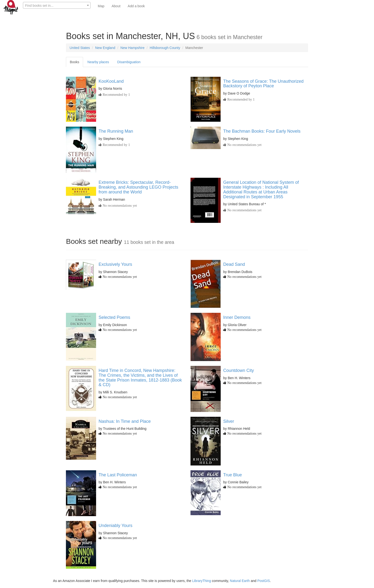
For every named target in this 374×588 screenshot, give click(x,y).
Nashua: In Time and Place (125, 421)
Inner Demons (237, 317)
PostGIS (264, 581)
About (116, 6)
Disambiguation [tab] (129, 62)
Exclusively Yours (115, 264)
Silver (229, 421)
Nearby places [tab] (98, 62)
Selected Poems (114, 317)
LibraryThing (202, 581)
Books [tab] (74, 62)
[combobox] (57, 5)
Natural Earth (240, 581)
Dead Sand (234, 264)
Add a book (136, 6)
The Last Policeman (118, 475)
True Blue (232, 475)
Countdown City (238, 370)
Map (101, 6)
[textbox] (57, 6)
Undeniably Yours (115, 526)
